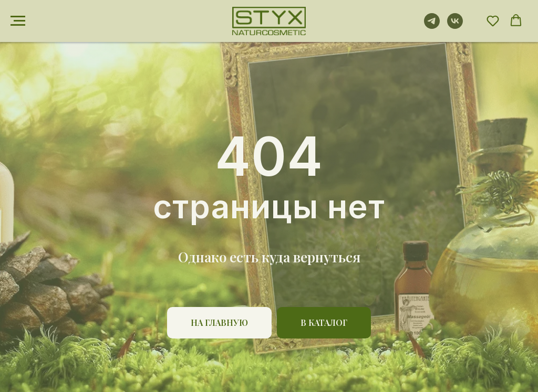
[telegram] (432, 26)
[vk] (455, 26)
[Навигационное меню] (18, 21)
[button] (493, 20)
